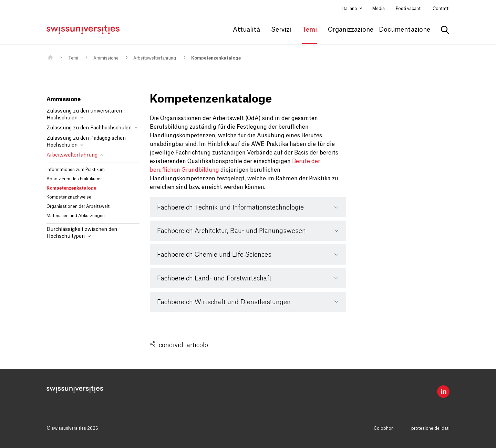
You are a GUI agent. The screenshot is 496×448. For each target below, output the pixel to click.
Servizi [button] (281, 30)
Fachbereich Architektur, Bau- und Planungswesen (231, 231)
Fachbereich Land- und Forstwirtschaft (214, 278)
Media (379, 9)
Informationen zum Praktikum (76, 170)
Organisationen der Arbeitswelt (78, 206)
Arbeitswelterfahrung (155, 58)
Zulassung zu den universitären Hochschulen (84, 115)
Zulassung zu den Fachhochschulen (92, 128)
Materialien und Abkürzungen (76, 216)
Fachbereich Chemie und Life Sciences (214, 255)
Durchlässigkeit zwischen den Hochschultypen (82, 233)
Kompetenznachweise (69, 197)
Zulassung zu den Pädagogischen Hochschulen (86, 142)
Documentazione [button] (405, 30)
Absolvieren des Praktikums (74, 179)
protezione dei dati (430, 428)
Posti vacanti (409, 9)
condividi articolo (183, 345)
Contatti (441, 9)
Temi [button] (309, 30)
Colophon (384, 428)
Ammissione (106, 58)
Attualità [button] (246, 30)
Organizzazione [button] (351, 30)
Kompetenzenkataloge (216, 58)
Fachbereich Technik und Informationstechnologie (230, 207)
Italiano (350, 9)
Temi (73, 58)
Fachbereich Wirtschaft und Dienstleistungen (224, 302)
